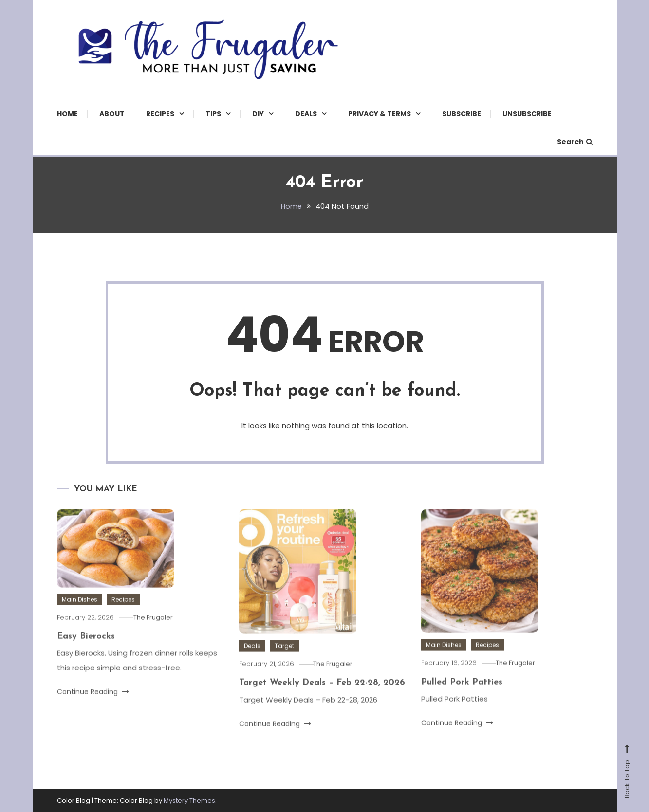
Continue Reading (93, 704)
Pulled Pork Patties (462, 694)
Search (575, 142)
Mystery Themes (189, 800)
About (112, 114)
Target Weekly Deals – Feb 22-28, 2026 (322, 695)
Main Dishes (80, 611)
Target (284, 658)
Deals (306, 114)
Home (67, 114)
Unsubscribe (527, 114)
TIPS (213, 114)
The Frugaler (156, 629)
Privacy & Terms (380, 114)
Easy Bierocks (86, 648)
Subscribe (462, 114)
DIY (258, 114)
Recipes (160, 114)
